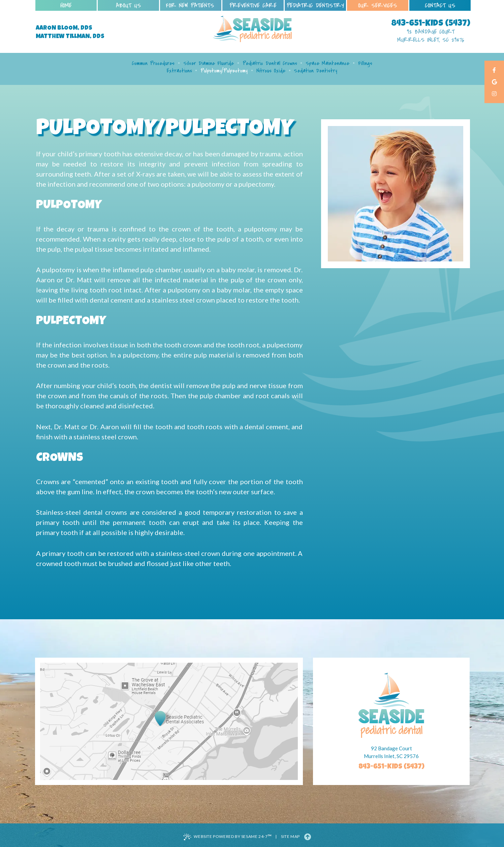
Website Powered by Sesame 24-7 (228, 837)
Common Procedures (153, 63)
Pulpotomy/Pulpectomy (224, 71)
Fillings (365, 63)
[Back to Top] (308, 837)
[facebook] (494, 71)
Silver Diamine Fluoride (209, 63)
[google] (494, 82)
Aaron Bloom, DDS (64, 28)
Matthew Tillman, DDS (70, 37)
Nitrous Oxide (271, 71)
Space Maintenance (327, 63)
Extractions (179, 71)
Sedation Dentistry (316, 71)
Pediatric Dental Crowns (270, 63)
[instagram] (494, 94)
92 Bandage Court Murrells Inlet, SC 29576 (431, 36)
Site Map (290, 836)
